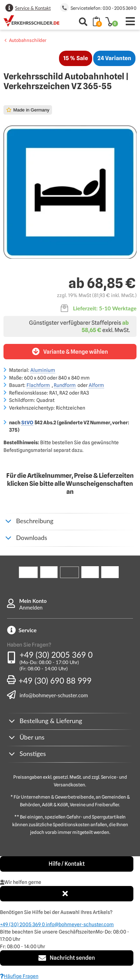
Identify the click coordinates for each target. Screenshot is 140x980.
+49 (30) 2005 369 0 (56, 655)
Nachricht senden (67, 958)
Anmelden (31, 607)
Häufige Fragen (19, 976)
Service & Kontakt (33, 8)
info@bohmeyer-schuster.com (54, 695)
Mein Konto (33, 601)
